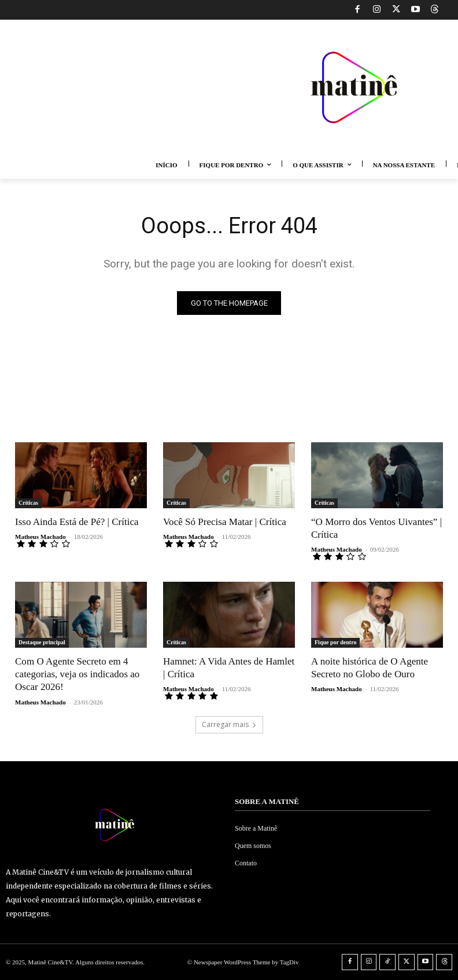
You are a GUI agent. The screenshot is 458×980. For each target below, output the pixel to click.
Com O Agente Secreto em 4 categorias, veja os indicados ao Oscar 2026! (77, 674)
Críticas (28, 503)
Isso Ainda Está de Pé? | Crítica (77, 522)
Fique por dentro (335, 642)
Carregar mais (229, 724)
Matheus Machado (40, 537)
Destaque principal (42, 642)
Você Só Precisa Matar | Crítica (224, 522)
